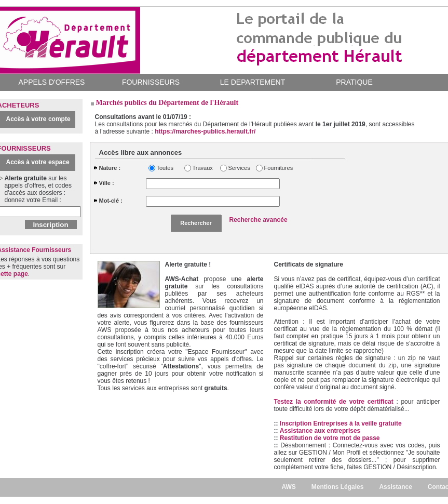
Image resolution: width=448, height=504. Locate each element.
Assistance (395, 487)
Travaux (203, 168)
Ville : (107, 183)
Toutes (165, 168)
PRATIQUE (354, 82)
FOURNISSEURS (151, 82)
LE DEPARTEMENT (253, 82)
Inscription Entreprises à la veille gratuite (341, 423)
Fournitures (277, 168)
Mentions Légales (338, 487)
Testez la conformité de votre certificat (335, 402)
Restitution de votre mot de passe (330, 438)
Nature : (110, 168)
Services (239, 168)
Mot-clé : (111, 201)
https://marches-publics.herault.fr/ (205, 131)
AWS (288, 487)
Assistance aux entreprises (320, 431)
